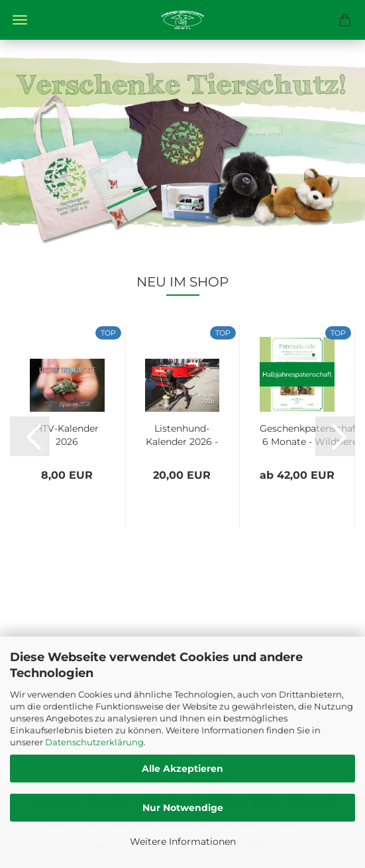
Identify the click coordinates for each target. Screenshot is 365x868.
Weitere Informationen (183, 841)
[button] (30, 436)
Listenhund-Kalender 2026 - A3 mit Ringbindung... (182, 434)
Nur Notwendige (183, 808)
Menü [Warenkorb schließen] (20, 20)
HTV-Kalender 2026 (67, 434)
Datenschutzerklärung (94, 742)
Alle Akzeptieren (182, 769)
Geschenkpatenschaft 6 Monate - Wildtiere (310, 434)
